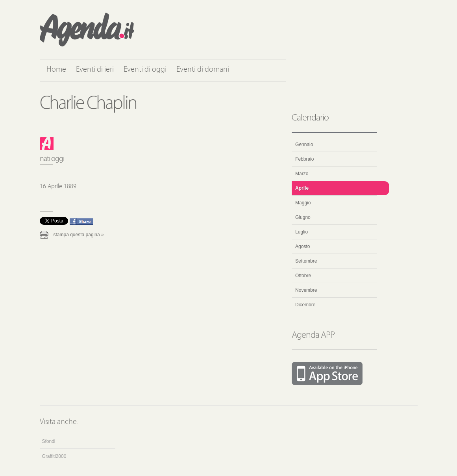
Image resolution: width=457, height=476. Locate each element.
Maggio (303, 203)
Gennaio (304, 144)
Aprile (302, 188)
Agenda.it (87, 30)
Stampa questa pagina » (79, 235)
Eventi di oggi (145, 70)
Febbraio (304, 159)
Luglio (302, 232)
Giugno (303, 217)
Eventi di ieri (95, 70)
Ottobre (303, 276)
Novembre (306, 290)
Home (56, 70)
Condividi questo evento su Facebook (81, 221)
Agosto (303, 246)
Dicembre (305, 305)
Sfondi (49, 441)
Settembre (306, 261)
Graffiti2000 (54, 456)
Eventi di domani (203, 70)
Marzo (302, 174)
